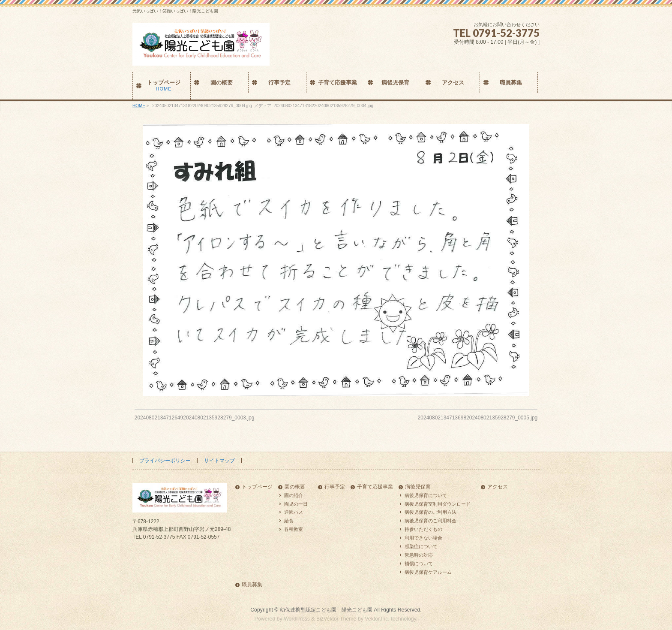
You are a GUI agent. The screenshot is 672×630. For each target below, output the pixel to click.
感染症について (421, 546)
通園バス (294, 512)
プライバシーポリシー (165, 461)
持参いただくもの (423, 529)
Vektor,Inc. (377, 619)
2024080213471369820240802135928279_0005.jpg (478, 418)
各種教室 (294, 529)
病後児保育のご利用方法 (430, 512)
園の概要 (295, 487)
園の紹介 (294, 495)
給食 (289, 521)
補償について (419, 564)
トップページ (257, 487)
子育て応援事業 (375, 487)
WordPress (297, 619)
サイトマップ (219, 461)
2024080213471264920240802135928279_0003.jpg (195, 418)
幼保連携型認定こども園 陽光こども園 (326, 610)
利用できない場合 (423, 538)
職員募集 (252, 585)
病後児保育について (426, 495)
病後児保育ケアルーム (428, 572)
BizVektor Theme (336, 619)
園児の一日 (296, 504)
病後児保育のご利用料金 (430, 521)
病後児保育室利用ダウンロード (438, 504)
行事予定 (335, 487)
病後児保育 (418, 487)
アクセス (498, 487)
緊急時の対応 (419, 555)
